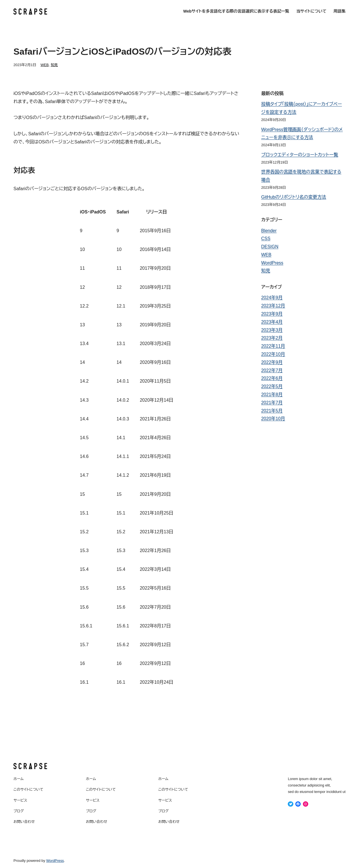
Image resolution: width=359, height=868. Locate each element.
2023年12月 (273, 306)
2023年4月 (272, 322)
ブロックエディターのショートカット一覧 (300, 155)
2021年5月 (272, 411)
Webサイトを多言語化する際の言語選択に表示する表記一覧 (236, 11)
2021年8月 (272, 395)
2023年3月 (272, 330)
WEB (44, 65)
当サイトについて (311, 11)
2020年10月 (273, 419)
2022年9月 (272, 362)
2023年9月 (272, 314)
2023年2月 (272, 338)
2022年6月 (272, 378)
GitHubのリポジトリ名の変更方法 (294, 197)
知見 (54, 65)
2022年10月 (273, 354)
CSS (266, 238)
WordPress (272, 263)
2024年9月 (272, 298)
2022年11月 (273, 346)
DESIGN (270, 247)
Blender (269, 231)
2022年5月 (272, 386)
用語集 (340, 11)
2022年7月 (272, 370)
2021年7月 (272, 403)
